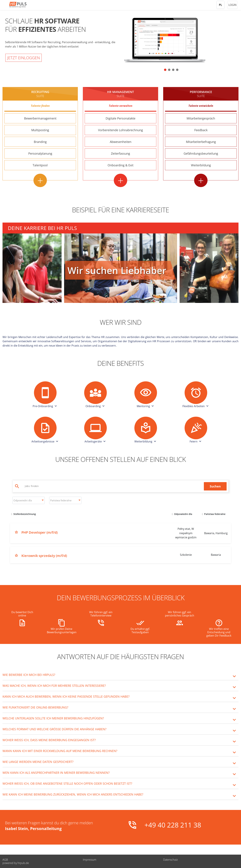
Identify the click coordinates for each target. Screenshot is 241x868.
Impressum (90, 860)
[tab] (120, 675)
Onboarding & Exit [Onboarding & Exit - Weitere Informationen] (120, 165)
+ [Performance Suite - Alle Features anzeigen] (201, 180)
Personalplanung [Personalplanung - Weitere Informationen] (40, 153)
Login (232, 5)
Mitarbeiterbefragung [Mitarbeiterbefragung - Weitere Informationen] (201, 142)
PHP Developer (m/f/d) (39, 532)
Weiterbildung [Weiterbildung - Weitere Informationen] (201, 165)
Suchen (215, 486)
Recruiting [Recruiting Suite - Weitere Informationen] (40, 94)
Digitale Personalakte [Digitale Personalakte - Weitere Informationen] (120, 118)
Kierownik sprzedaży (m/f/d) (44, 556)
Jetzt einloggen (24, 58)
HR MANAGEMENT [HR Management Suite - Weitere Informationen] (120, 94)
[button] (165, 70)
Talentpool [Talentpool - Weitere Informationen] (40, 165)
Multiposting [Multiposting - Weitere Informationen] (40, 130)
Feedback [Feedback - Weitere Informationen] (201, 130)
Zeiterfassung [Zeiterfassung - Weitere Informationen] (120, 153)
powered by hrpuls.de (16, 863)
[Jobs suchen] (113, 486)
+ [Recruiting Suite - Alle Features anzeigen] (40, 180)
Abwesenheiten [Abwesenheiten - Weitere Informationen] (121, 142)
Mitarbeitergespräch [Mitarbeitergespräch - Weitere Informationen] (201, 118)
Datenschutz (170, 860)
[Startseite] (23, 5)
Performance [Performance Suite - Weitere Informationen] (201, 94)
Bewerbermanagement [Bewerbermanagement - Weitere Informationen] (40, 118)
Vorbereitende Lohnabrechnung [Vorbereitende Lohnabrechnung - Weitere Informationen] (120, 130)
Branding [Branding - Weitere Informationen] (40, 142)
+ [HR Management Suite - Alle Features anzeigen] (120, 180)
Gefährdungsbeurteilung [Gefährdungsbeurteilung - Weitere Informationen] (201, 153)
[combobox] (29, 500)
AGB (5, 860)
